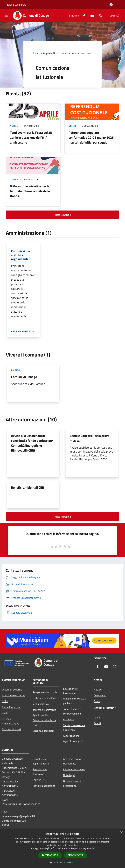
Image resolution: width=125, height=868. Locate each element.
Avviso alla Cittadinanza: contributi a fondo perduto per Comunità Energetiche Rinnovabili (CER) (32, 443)
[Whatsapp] (99, 16)
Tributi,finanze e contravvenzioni (72, 711)
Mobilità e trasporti (43, 731)
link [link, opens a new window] (94, 848)
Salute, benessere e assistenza (74, 728)
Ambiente (69, 719)
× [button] (121, 832)
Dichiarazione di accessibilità (72, 783)
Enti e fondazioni (11, 707)
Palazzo (15, 370)
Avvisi (97, 701)
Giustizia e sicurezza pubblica (74, 701)
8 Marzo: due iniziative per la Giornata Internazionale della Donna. (30, 191)
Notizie (14, 126)
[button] (62, 862)
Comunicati (100, 695)
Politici (6, 713)
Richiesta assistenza (44, 786)
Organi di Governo (12, 690)
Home (35, 53)
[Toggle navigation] (7, 15)
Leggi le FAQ (39, 780)
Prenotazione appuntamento (41, 761)
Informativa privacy (74, 769)
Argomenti (49, 53)
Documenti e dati (11, 729)
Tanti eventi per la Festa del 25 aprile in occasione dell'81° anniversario (31, 137)
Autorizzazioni (71, 736)
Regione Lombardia (15, 5)
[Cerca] (118, 16)
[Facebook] (83, 16)
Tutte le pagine (62, 517)
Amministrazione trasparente (73, 761)
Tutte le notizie (62, 215)
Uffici (5, 701)
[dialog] (62, 848)
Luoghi (97, 717)
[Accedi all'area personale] (111, 5)
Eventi (97, 723)
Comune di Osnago (24, 377)
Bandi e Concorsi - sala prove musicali (90, 438)
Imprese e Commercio (44, 710)
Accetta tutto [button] (50, 855)
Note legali (69, 775)
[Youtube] (91, 16)
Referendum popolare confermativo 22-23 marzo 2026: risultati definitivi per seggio (91, 137)
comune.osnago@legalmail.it (18, 816)
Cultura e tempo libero (45, 698)
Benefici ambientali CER (28, 487)
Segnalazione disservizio (40, 772)
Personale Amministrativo (11, 721)
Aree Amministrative (14, 695)
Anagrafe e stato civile (45, 692)
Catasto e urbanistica (44, 720)
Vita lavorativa (41, 704)
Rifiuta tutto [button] (76, 855)
